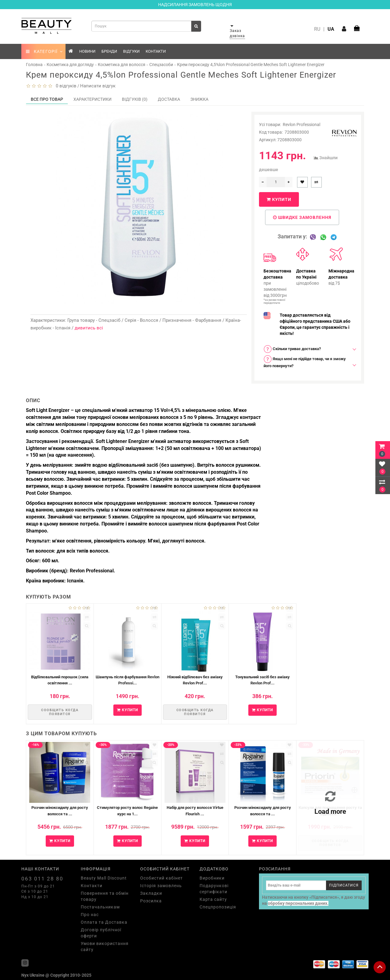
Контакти (156, 51)
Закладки (151, 893)
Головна (34, 65)
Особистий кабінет (161, 878)
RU (317, 29)
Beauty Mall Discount (104, 878)
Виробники (212, 878)
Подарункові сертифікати (214, 889)
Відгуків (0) (135, 99)
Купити (279, 199)
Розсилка (151, 901)
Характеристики (92, 99)
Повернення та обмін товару (105, 896)
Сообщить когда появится (60, 712)
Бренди (109, 51)
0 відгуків (65, 86)
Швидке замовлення (302, 217)
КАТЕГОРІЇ (44, 51)
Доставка (169, 99)
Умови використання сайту (105, 947)
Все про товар (47, 99)
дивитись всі (89, 328)
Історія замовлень (161, 886)
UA (331, 29)
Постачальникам (100, 907)
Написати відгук (98, 86)
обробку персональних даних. (298, 903)
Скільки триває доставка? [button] (292, 349)
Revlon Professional (301, 125)
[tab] (308, 349)
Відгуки (131, 51)
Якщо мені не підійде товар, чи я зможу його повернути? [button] (305, 362)
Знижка (199, 99)
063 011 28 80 (42, 879)
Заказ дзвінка (237, 33)
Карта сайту (213, 899)
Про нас (90, 915)
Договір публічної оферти (101, 933)
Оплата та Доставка (104, 922)
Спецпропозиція (218, 907)
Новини (87, 51)
